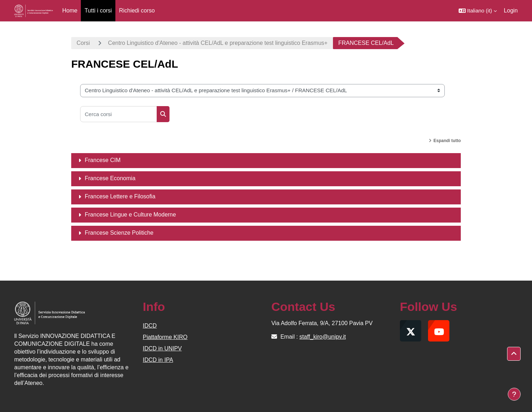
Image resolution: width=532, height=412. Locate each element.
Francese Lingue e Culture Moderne (130, 215)
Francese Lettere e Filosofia (120, 196)
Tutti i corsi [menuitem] (98, 11)
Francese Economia (110, 178)
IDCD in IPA (158, 360)
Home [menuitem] (70, 11)
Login (511, 11)
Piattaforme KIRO (165, 337)
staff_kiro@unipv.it (323, 337)
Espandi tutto (447, 141)
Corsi (83, 43)
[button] (478, 11)
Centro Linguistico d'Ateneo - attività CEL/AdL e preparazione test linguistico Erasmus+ (218, 43)
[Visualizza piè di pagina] (514, 394)
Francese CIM (103, 160)
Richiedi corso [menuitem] (137, 11)
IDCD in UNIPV (162, 348)
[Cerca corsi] (119, 114)
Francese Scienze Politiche (119, 233)
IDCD (150, 326)
